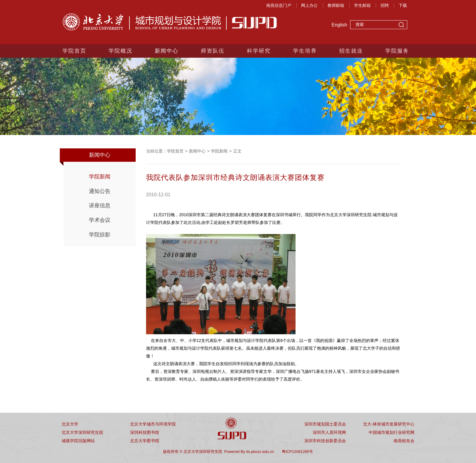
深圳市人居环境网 (329, 432)
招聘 (385, 5)
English (339, 25)
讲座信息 (100, 205)
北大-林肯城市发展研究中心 (389, 424)
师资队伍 (213, 51)
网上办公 (309, 5)
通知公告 (100, 191)
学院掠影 (100, 235)
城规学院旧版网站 (78, 441)
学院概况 (120, 51)
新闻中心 (167, 51)
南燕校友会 (404, 441)
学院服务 (397, 51)
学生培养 (305, 51)
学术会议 (100, 220)
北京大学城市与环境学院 (153, 424)
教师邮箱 (336, 5)
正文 (237, 151)
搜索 (401, 25)
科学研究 (259, 51)
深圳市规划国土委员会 (325, 424)
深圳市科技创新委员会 (325, 441)
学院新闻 (100, 177)
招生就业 (351, 51)
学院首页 (74, 51)
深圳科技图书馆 (145, 432)
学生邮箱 (362, 5)
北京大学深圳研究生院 (82, 432)
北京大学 (70, 424)
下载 (403, 5)
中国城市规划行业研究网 (392, 432)
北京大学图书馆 (145, 441)
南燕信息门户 (279, 5)
